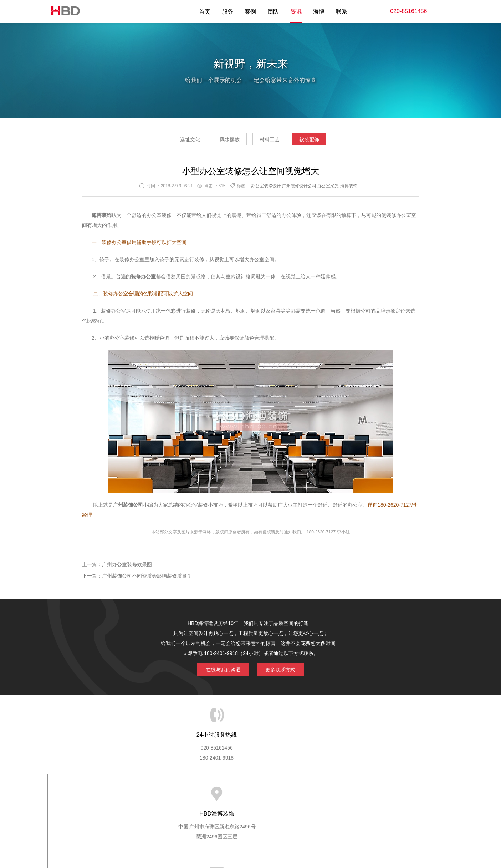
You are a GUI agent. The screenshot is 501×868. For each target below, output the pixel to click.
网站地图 (397, 795)
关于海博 (132, 795)
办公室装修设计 (266, 188)
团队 (273, 12)
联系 (342, 12)
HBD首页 (103, 795)
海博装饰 (63, 11)
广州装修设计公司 (299, 188)
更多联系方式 (285, 671)
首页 (205, 12)
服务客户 (250, 795)
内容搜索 (443, 11)
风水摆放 (225, 141)
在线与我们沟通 (219, 671)
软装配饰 (324, 141)
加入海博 (338, 795)
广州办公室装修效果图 (127, 567)
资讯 (296, 12)
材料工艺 (275, 141)
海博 (319, 12)
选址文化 (175, 141)
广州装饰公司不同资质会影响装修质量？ (147, 578)
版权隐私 (309, 795)
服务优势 (191, 795)
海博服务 (162, 795)
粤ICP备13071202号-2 (250, 842)
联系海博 (367, 795)
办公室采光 (328, 188)
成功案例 (279, 795)
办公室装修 (159, 217)
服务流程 (220, 795)
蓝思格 (315, 832)
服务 (228, 12)
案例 (250, 12)
